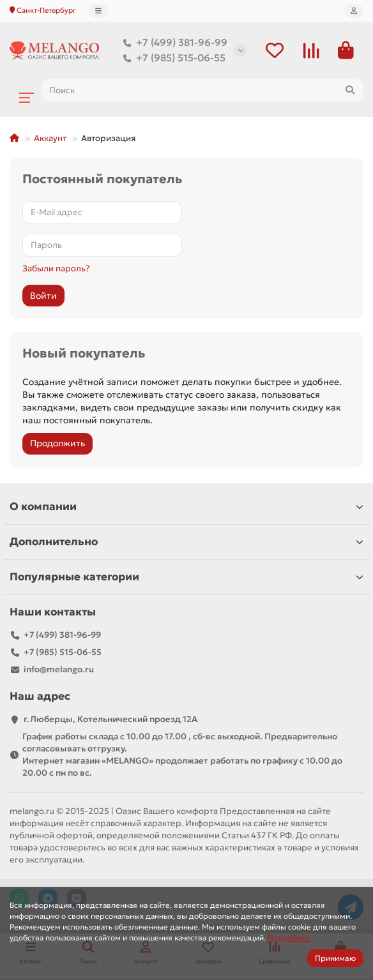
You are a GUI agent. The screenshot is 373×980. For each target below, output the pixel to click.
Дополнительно (187, 542)
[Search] (202, 90)
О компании (187, 507)
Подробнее (289, 938)
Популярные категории (187, 577)
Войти (43, 296)
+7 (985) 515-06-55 (172, 58)
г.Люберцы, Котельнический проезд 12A (110, 719)
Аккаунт (50, 138)
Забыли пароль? (56, 268)
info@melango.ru (59, 669)
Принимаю (335, 958)
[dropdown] (98, 11)
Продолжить (57, 443)
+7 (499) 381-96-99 (173, 43)
